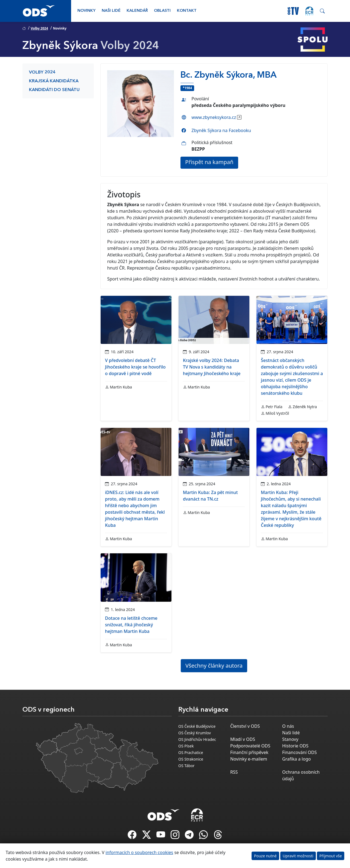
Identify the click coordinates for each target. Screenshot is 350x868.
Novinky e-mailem (249, 759)
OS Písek (186, 746)
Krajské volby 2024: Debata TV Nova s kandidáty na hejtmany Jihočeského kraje (212, 367)
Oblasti (162, 11)
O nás (288, 726)
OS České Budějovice (197, 726)
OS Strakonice (191, 759)
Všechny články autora (214, 666)
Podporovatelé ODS (250, 746)
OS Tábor (186, 766)
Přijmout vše (331, 856)
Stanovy (290, 739)
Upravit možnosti (298, 856)
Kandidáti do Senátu (54, 90)
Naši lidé (111, 11)
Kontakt (187, 11)
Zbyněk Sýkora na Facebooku (221, 130)
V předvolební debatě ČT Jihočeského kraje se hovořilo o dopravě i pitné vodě (135, 367)
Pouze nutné (265, 856)
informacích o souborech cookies (139, 852)
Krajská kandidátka (54, 81)
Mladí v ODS (243, 739)
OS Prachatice (191, 752)
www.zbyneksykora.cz (214, 117)
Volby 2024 (39, 28)
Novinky (86, 11)
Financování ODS (299, 752)
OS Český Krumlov (195, 733)
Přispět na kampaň (209, 162)
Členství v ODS (245, 726)
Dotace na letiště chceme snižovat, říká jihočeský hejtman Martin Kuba (131, 625)
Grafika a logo (297, 759)
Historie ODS (295, 746)
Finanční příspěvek (249, 752)
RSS (234, 772)
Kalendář (137, 11)
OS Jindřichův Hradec (197, 739)
